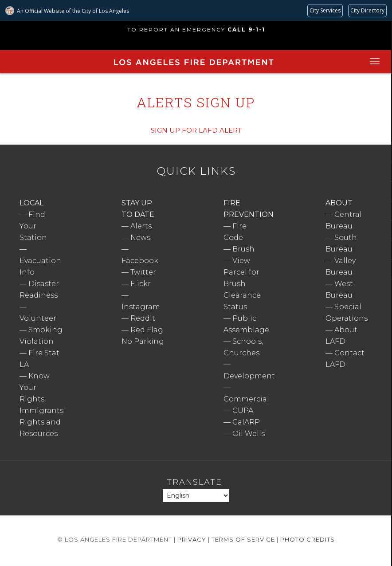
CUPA (243, 411)
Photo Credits (308, 539)
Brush (243, 249)
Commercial (246, 399)
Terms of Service (243, 539)
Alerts (141, 226)
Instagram (141, 307)
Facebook (140, 261)
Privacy (192, 539)
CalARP (246, 422)
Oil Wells (249, 434)
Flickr (141, 284)
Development (249, 376)
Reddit (143, 318)
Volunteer (38, 318)
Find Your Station (33, 226)
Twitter (143, 272)
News (140, 238)
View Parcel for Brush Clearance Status (242, 284)
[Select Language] (196, 495)
